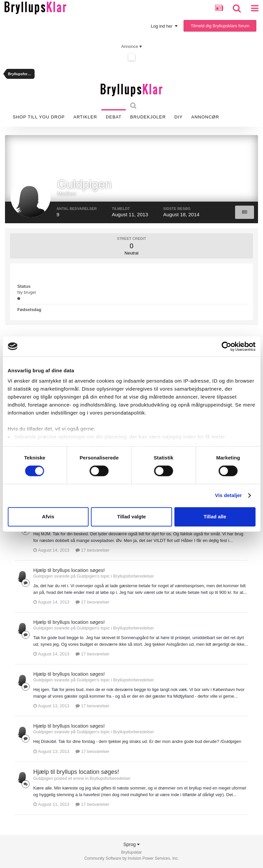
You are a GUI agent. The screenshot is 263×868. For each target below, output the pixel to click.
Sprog (131, 844)
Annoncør (205, 117)
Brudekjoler (148, 117)
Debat (114, 117)
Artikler (85, 117)
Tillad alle (215, 517)
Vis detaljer (229, 496)
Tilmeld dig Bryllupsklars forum (220, 26)
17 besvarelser (92, 550)
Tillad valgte (131, 517)
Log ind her (164, 26)
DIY (179, 117)
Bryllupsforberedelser (133, 576)
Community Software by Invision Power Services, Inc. (131, 858)
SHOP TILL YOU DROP (39, 117)
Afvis (48, 517)
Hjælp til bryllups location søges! (69, 570)
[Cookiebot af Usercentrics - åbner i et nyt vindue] (226, 346)
